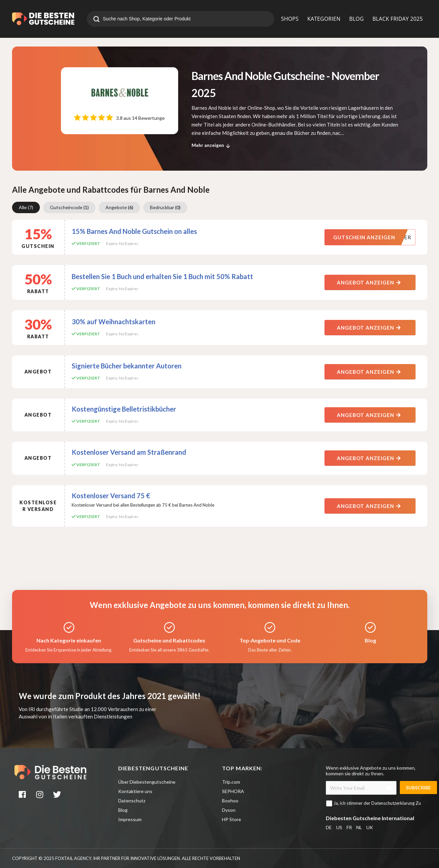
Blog (123, 810)
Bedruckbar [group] (165, 207)
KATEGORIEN (324, 19)
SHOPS (290, 19)
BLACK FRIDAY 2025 (397, 19)
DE (329, 827)
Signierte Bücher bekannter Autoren (127, 366)
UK (370, 827)
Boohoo (230, 801)
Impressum (130, 819)
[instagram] (40, 796)
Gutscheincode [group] (69, 207)
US (339, 827)
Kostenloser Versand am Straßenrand (129, 452)
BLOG (357, 19)
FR (349, 827)
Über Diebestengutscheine (147, 782)
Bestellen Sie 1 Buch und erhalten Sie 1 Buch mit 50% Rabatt (162, 276)
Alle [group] (26, 207)
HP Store (232, 819)
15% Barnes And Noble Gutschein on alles (134, 231)
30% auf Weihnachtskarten (114, 322)
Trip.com (231, 782)
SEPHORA (233, 791)
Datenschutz (132, 801)
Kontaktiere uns (135, 791)
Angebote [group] (119, 207)
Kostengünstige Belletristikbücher (124, 409)
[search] (96, 20)
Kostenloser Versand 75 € (111, 496)
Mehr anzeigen (212, 146)
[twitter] (58, 796)
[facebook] (23, 796)
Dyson (229, 810)
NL (359, 827)
